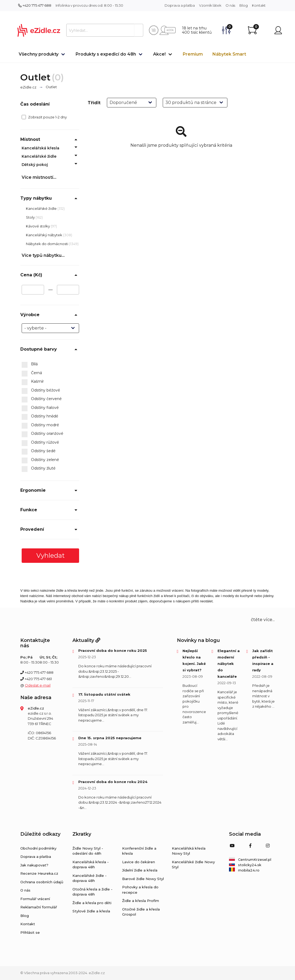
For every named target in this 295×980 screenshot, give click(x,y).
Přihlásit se (30, 932)
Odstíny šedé (39, 451)
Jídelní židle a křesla (140, 870)
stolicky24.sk (245, 865)
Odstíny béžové (41, 390)
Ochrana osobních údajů (42, 882)
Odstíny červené (42, 399)
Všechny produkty (39, 54)
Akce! (159, 54)
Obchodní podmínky (38, 848)
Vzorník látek (210, 5)
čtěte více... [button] (263, 620)
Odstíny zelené (40, 460)
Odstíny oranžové (42, 434)
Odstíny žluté (39, 468)
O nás (230, 5)
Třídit (94, 103)
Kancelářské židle (39, 156)
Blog (244, 5)
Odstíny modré (40, 425)
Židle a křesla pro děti (92, 903)
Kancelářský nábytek (44, 235)
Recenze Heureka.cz (39, 873)
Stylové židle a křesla (91, 911)
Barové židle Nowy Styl (143, 879)
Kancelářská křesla (40, 148)
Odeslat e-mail (38, 685)
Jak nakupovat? (34, 865)
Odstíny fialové (40, 408)
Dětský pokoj (35, 165)
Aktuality (86, 640)
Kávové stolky (38, 226)
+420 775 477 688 (35, 5)
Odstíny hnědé (40, 416)
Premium (193, 54)
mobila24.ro (244, 870)
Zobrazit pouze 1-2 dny (44, 117)
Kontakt (259, 5)
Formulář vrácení (35, 899)
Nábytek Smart (229, 54)
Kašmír (33, 382)
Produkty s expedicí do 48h (106, 54)
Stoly (31, 217)
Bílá (30, 364)
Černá (32, 373)
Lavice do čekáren (139, 862)
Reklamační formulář (39, 907)
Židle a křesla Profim (141, 901)
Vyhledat (51, 555)
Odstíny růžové (40, 443)
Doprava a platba (180, 5)
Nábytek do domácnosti (47, 244)
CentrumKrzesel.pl (250, 859)
